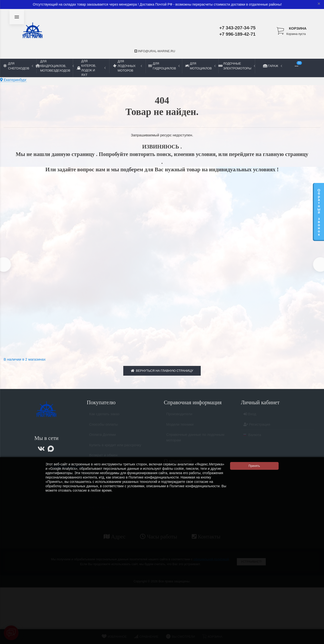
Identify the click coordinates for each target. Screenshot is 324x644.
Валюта (252, 439)
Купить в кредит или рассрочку (115, 449)
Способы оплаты (104, 429)
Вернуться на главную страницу (162, 373)
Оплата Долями (103, 439)
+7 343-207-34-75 (237, 28)
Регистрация (257, 429)
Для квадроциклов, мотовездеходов (55, 66)
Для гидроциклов (164, 66)
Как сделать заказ (104, 418)
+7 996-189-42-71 (237, 34)
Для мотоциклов (200, 66)
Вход (250, 418)
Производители (179, 418)
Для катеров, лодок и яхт (91, 68)
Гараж (273, 66)
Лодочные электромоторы (237, 66)
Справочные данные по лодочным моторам (195, 442)
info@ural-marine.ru (155, 51)
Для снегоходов (18, 66)
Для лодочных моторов (128, 66)
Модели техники (180, 429)
